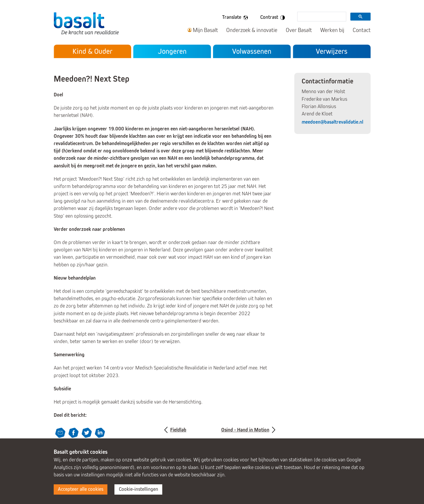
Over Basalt (299, 30)
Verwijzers (332, 51)
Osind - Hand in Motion (245, 430)
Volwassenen (252, 51)
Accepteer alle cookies (81, 489)
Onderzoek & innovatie (252, 30)
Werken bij (332, 30)
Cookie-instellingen (138, 489)
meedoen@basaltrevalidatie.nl (332, 122)
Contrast (274, 18)
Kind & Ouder (92, 51)
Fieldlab (178, 430)
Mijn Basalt (205, 30)
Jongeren (172, 51)
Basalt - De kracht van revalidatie (86, 23)
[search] (321, 17)
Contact (362, 30)
